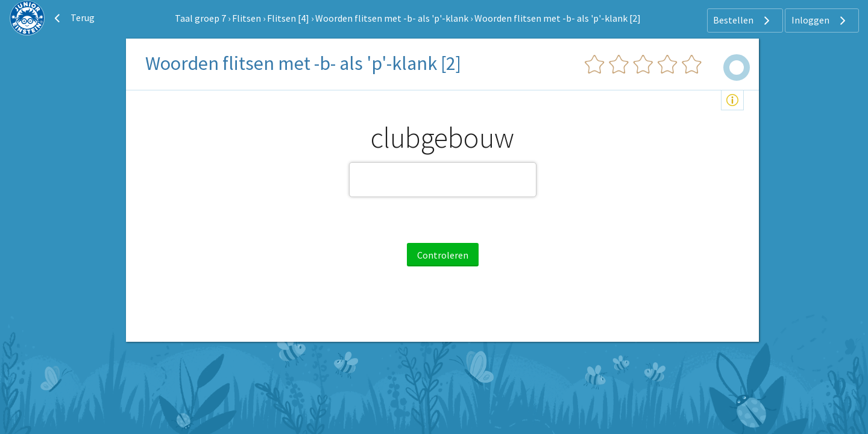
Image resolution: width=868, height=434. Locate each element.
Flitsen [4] (288, 18)
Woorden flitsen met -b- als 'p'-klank (392, 18)
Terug (73, 18)
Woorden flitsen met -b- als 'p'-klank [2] (558, 18)
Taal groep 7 (200, 18)
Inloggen (820, 20)
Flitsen (247, 18)
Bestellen (743, 20)
